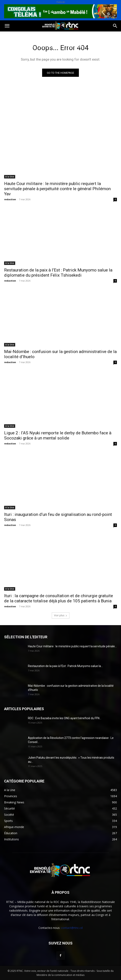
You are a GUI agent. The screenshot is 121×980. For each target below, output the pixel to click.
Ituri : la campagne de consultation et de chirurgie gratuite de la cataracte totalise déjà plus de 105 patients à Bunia (59, 598)
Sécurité (27, 46)
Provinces (74, 46)
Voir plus (61, 615)
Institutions (50, 46)
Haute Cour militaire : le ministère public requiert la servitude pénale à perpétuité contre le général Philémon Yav (57, 189)
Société (30, 36)
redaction (10, 199)
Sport (47, 36)
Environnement (86, 36)
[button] (7, 26)
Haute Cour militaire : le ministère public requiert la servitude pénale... (72, 646)
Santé (62, 36)
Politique (11, 36)
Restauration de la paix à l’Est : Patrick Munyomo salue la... (65, 666)
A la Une (10, 177)
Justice (9, 46)
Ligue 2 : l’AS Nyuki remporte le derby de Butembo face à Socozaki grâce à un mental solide (58, 435)
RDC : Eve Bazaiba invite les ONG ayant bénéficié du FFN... (65, 718)
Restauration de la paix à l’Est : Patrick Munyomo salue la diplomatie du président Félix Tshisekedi (58, 273)
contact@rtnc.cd (72, 928)
